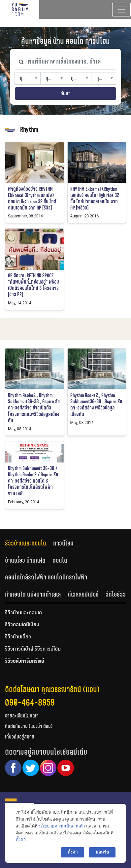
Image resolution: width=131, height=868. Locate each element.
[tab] (29, 543)
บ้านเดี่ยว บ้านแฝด (25, 560)
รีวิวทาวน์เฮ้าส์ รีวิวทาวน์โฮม (33, 649)
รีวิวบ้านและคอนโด (26, 543)
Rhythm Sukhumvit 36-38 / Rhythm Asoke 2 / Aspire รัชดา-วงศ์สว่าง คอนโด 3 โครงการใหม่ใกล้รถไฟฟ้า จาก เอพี (33, 481)
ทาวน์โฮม (63, 543)
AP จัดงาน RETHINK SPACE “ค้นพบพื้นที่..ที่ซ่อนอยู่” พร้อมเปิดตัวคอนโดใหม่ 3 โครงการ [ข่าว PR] (33, 285)
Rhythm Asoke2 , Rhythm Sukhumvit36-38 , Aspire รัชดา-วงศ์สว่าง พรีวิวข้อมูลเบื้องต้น (96, 405)
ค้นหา (65, 93)
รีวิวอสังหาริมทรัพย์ (25, 661)
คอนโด (60, 560)
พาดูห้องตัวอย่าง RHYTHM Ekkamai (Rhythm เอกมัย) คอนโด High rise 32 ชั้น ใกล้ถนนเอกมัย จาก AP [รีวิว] (32, 198)
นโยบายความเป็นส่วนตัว (62, 826)
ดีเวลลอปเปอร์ (83, 594)
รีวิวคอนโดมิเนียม (22, 625)
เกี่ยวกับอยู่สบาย (20, 737)
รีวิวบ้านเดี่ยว (18, 637)
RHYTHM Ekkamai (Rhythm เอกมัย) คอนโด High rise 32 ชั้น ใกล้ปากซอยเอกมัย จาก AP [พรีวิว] (95, 198)
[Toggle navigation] (121, 10)
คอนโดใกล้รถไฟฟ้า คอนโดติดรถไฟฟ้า (46, 577)
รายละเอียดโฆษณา (22, 716)
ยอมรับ (102, 852)
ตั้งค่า (21, 840)
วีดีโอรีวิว (116, 594)
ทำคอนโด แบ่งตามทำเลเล (33, 594)
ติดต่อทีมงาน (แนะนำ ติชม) (29, 726)
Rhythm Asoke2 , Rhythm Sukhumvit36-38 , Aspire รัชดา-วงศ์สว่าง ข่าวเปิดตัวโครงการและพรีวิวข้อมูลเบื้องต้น (34, 408)
